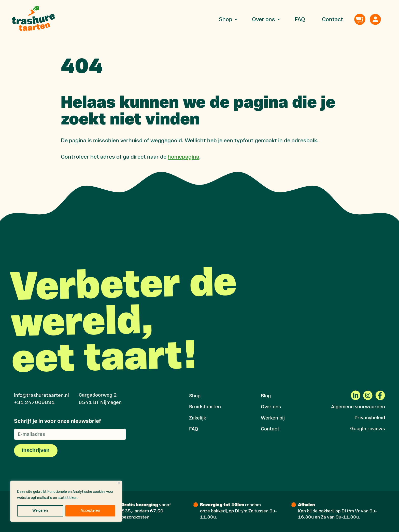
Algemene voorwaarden (358, 407)
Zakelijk (198, 418)
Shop (226, 20)
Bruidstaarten (205, 407)
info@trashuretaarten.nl (41, 396)
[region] (66, 501)
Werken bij (273, 418)
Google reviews (368, 429)
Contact (332, 20)
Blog (266, 396)
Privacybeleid (370, 418)
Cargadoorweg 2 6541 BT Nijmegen (100, 399)
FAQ (300, 20)
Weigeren (40, 511)
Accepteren (90, 511)
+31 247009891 (34, 403)
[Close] (119, 483)
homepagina (183, 157)
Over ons (263, 20)
